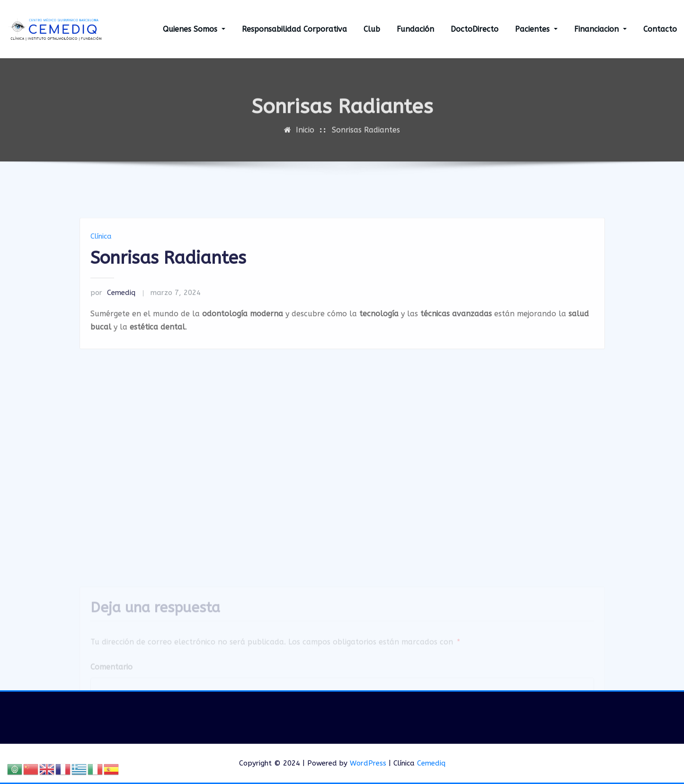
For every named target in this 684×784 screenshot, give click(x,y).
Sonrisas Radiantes (366, 138)
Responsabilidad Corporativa (294, 29)
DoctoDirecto (475, 29)
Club (372, 29)
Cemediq (113, 319)
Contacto (660, 29)
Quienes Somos (194, 29)
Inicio (305, 138)
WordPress (368, 763)
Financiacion (600, 29)
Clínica (101, 263)
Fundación (415, 29)
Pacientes (536, 29)
